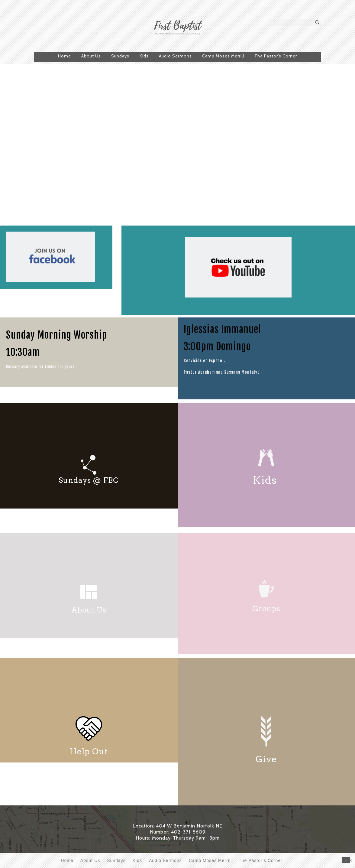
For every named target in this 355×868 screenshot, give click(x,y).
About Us (91, 56)
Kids (144, 56)
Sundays (120, 56)
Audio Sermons (175, 56)
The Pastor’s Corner (276, 56)
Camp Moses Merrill (223, 56)
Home (65, 56)
